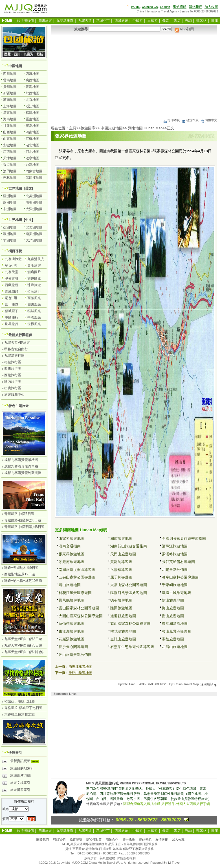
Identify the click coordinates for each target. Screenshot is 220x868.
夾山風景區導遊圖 (177, 631)
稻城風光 (34, 311)
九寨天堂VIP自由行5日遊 (23, 645)
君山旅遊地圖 (70, 585)
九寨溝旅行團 (14, 356)
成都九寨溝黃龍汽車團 (21, 466)
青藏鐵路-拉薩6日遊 (19, 514)
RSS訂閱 (184, 29)
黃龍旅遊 (34, 266)
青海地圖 (32, 87)
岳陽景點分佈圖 (175, 570)
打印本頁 (171, 120)
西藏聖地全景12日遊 (20, 574)
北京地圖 (32, 100)
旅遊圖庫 (88, 128)
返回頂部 (209, 684)
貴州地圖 (10, 87)
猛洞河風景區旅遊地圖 (129, 593)
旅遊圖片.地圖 (17, 776)
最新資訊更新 (22, 762)
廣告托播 (129, 839)
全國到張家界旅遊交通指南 (184, 539)
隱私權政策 (94, 839)
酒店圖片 (34, 272)
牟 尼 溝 (11, 266)
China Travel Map (187, 684)
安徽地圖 (10, 145)
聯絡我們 (195, 7)
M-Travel (174, 863)
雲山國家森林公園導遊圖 (79, 608)
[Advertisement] (134, 75)
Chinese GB (150, 7)
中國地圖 (15, 66)
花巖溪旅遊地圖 (71, 639)
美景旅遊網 (107, 858)
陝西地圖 (32, 93)
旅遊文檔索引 (16, 784)
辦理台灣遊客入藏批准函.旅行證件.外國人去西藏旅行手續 (167, 804)
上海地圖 (10, 106)
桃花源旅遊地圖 (123, 631)
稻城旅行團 (13, 362)
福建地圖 (32, 113)
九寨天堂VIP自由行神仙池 (24, 652)
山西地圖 (10, 132)
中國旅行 (12, 317)
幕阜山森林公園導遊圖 (180, 577)
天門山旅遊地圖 (123, 554)
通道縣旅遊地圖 (123, 616)
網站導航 (180, 7)
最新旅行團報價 (20, 335)
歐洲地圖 (10, 203)
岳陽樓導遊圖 (121, 570)
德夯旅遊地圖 (121, 600)
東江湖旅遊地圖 (71, 631)
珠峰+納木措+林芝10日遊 (23, 581)
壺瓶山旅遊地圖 (123, 639)
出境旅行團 (13, 388)
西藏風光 (34, 298)
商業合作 (112, 839)
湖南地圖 (10, 100)
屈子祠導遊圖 (121, 577)
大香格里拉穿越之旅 (19, 714)
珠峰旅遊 (34, 285)
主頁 (73, 128)
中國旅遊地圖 (112, 128)
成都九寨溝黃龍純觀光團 (23, 473)
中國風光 (34, 317)
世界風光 (34, 324)
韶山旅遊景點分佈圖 (75, 655)
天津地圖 (10, 158)
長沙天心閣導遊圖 (73, 647)
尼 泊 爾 (11, 298)
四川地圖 (10, 74)
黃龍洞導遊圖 (121, 562)
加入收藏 (211, 7)
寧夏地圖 (32, 126)
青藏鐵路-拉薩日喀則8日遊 (24, 527)
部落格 (201, 21)
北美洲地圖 (34, 196)
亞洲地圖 (10, 196)
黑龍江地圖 (34, 178)
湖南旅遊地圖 (121, 539)
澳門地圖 (10, 171)
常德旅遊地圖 (173, 639)
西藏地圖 (32, 74)
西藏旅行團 (13, 375)
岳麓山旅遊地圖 (175, 647)
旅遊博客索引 (16, 791)
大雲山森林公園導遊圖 (129, 585)
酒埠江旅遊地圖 (175, 546)
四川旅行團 (13, 369)
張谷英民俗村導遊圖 (178, 562)
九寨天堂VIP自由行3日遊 (23, 639)
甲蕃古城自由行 (16, 349)
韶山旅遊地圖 (173, 600)
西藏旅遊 (121, 21)
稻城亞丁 (103, 21)
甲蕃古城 (12, 279)
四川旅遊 (45, 21)
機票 (166, 21)
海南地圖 (10, 119)
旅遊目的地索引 (18, 769)
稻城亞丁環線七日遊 (19, 701)
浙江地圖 (32, 106)
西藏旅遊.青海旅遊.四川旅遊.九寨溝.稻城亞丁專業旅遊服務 (113, 849)
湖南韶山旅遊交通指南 (129, 546)
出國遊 (153, 21)
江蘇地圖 (32, 139)
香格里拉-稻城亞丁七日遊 (23, 708)
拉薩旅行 (34, 291)
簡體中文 (209, 120)
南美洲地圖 (34, 203)
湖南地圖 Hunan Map (145, 128)
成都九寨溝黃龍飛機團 (21, 460)
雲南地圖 (10, 80)
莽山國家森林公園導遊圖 (130, 624)
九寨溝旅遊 (65, 21)
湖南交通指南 (70, 546)
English (165, 7)
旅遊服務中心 (14, 395)
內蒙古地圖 (34, 171)
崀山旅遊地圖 (173, 608)
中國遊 (138, 21)
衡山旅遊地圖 (173, 616)
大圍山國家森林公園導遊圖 (81, 616)
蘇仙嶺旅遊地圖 (71, 624)
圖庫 (215, 21)
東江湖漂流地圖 (175, 624)
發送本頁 (190, 120)
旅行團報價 (25, 21)
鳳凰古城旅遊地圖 (177, 593)
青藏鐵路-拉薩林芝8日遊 (23, 520)
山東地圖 (10, 139)
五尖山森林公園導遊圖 (77, 577)
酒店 (177, 21)
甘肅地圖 (10, 126)
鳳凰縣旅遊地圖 (71, 600)
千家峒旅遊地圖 (175, 585)
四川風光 (34, 304)
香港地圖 (10, 165)
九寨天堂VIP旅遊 (17, 343)
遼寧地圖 (32, 158)
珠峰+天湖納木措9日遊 (21, 568)
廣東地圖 (10, 113)
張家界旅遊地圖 (71, 539)
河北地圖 (32, 152)
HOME (136, 7)
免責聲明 (76, 839)
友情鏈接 (162, 839)
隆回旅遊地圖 (121, 608)
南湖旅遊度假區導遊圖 (77, 570)
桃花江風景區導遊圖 (75, 593)
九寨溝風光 (36, 259)
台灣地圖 (32, 165)
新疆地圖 (10, 93)
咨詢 (188, 21)
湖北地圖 (32, 145)
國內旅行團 (13, 382)
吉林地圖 (10, 178)
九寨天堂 (85, 21)
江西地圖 (10, 152)
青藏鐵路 (12, 291)
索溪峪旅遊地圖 (175, 554)
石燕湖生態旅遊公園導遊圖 (132, 647)
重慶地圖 (32, 119)
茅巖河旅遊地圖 (71, 562)
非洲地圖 (10, 209)
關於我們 (43, 839)
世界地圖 (15, 188)
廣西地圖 (32, 80)
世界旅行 (12, 324)
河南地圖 (32, 132)
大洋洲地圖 (34, 209)
